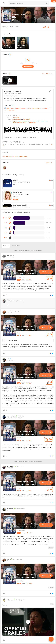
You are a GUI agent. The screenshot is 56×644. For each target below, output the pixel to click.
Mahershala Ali (16, 122)
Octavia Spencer (24, 121)
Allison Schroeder (17, 119)
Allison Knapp (10, 300)
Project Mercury (33, 137)
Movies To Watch (18, 192)
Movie (19, 280)
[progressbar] (21, 218)
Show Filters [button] (16, 246)
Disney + (16, 180)
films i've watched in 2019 (20, 205)
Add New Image (28, 66)
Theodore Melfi (16, 117)
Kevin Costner (23, 122)
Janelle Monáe (32, 121)
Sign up (55, 1)
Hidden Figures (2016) (25, 271)
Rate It (44, 272)
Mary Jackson (25, 137)
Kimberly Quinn (32, 122)
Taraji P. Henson (16, 121)
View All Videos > (47, 74)
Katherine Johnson (9, 137)
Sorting (6, 246)
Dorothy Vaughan (17, 137)
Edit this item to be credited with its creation (15, 157)
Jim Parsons (45, 121)
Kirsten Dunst (38, 121)
